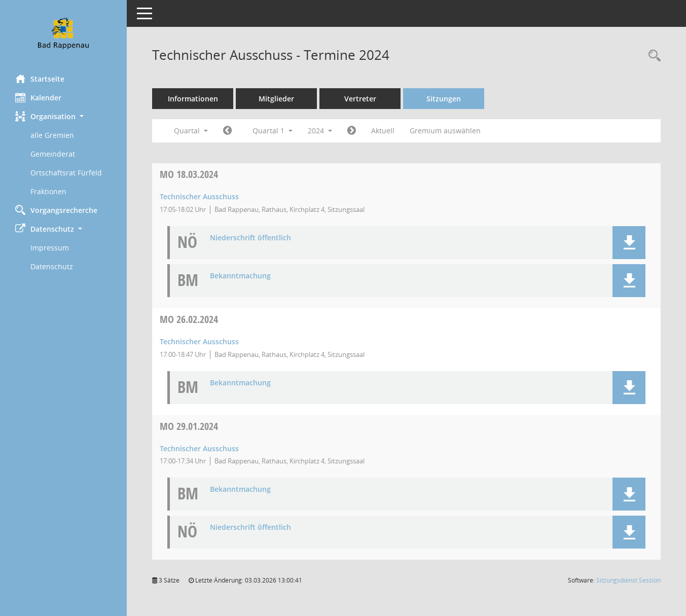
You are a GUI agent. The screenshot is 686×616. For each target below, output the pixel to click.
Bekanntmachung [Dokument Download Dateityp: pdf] (240, 276)
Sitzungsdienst (628, 580)
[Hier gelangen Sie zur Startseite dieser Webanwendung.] (63, 33)
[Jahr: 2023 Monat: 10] (227, 131)
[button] (63, 116)
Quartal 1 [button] (273, 131)
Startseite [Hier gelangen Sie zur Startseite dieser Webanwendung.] (40, 79)
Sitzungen (444, 99)
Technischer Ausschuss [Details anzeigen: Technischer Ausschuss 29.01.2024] (199, 448)
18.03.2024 (189, 174)
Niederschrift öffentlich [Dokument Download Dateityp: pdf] (250, 238)
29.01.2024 (189, 426)
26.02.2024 (189, 319)
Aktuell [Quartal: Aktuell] (383, 131)
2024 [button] (320, 131)
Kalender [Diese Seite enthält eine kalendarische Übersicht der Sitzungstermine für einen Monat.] (38, 97)
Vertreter (360, 99)
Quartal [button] (191, 131)
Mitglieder (276, 99)
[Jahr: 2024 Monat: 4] (352, 131)
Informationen (193, 99)
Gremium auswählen (445, 131)
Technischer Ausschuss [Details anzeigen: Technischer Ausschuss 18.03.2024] (199, 196)
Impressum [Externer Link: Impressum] (50, 248)
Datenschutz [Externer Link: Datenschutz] (52, 266)
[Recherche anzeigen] (652, 56)
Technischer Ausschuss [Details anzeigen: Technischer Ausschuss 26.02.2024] (199, 341)
